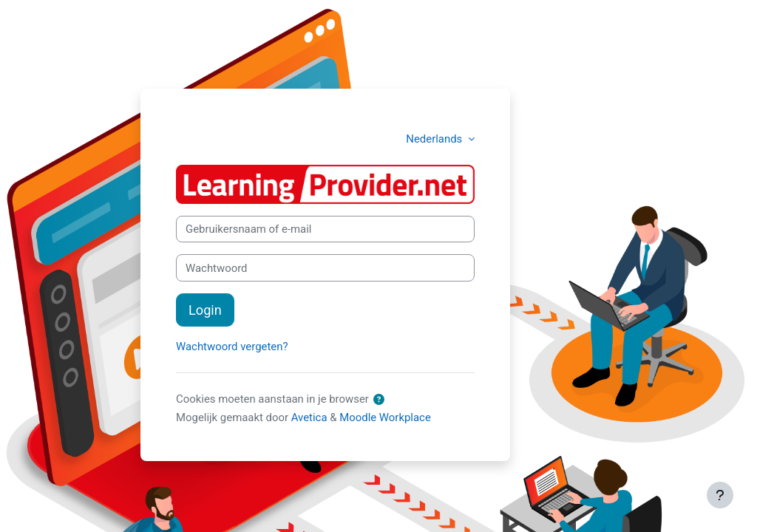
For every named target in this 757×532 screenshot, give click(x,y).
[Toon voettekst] (720, 495)
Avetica (309, 417)
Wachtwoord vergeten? (232, 347)
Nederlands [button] (435, 139)
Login (205, 310)
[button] (380, 400)
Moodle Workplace (385, 417)
